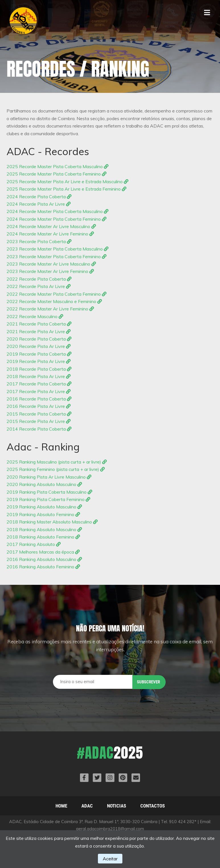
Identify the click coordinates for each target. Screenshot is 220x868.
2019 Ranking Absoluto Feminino (43, 514)
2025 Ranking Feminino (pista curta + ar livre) (56, 469)
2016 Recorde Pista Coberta (39, 399)
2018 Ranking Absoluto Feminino (43, 537)
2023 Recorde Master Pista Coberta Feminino (56, 256)
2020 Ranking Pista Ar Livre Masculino (49, 477)
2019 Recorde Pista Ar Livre (39, 361)
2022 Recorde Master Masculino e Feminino (54, 301)
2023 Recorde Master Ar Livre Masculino (51, 264)
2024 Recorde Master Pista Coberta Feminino (56, 219)
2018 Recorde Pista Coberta (39, 369)
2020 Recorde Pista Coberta (39, 339)
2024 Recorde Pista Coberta (39, 197)
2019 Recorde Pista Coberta (39, 354)
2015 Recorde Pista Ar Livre (39, 421)
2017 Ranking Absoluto (34, 544)
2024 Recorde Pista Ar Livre (39, 204)
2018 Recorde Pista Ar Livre (39, 376)
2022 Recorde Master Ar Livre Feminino (50, 309)
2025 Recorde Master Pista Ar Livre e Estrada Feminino (66, 189)
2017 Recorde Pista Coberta (39, 384)
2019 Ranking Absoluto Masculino (44, 507)
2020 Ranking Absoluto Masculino (44, 484)
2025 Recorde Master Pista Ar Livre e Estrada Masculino (67, 181)
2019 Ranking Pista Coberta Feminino (48, 499)
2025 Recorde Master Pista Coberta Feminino (56, 174)
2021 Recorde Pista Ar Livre (39, 331)
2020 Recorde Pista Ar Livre (39, 346)
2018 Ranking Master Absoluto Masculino (52, 522)
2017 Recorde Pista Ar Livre (39, 391)
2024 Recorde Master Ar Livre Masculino (51, 226)
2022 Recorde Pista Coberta (39, 279)
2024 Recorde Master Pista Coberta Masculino (57, 211)
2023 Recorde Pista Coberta (39, 241)
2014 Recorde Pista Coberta (39, 429)
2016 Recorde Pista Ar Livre (39, 406)
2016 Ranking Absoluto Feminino (43, 567)
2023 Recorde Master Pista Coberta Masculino (57, 249)
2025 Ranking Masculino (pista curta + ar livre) (57, 462)
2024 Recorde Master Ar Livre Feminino (50, 234)
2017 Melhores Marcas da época (43, 552)
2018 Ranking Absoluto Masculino (44, 529)
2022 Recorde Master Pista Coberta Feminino (56, 294)
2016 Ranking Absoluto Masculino (44, 559)
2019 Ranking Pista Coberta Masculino (49, 492)
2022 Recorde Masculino (35, 316)
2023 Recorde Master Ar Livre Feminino (50, 271)
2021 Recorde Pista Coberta (39, 324)
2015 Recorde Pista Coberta (39, 414)
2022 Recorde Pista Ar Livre (39, 286)
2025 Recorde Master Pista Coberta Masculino (57, 166)
